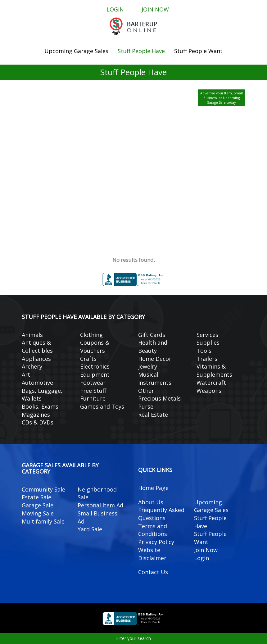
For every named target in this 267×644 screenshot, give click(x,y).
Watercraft (211, 383)
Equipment (95, 374)
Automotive (37, 383)
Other (146, 391)
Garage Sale (38, 505)
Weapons (209, 391)
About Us (151, 502)
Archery (32, 366)
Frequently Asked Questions (161, 514)
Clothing (91, 335)
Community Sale (43, 489)
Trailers (207, 359)
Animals (32, 335)
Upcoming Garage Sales (76, 51)
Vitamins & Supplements (214, 370)
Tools (204, 351)
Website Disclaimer (152, 554)
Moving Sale (38, 513)
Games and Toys (102, 406)
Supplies (208, 342)
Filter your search (133, 638)
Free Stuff (93, 391)
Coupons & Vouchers (95, 347)
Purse (146, 406)
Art (26, 374)
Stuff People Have (141, 51)
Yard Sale (90, 529)
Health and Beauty (153, 347)
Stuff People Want (198, 51)
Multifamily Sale (43, 521)
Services (207, 335)
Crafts (88, 359)
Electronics (95, 366)
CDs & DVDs (38, 422)
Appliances (36, 359)
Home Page (153, 488)
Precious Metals (159, 398)
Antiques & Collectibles (37, 347)
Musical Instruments (155, 379)
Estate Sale (36, 497)
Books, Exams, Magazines (41, 410)
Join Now (155, 9)
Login (115, 9)
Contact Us (153, 572)
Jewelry (148, 366)
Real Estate (153, 415)
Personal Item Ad (100, 505)
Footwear (93, 383)
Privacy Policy (156, 542)
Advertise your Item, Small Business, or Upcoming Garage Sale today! (222, 98)
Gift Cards (152, 335)
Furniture (93, 398)
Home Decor (155, 359)
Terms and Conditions (153, 530)
